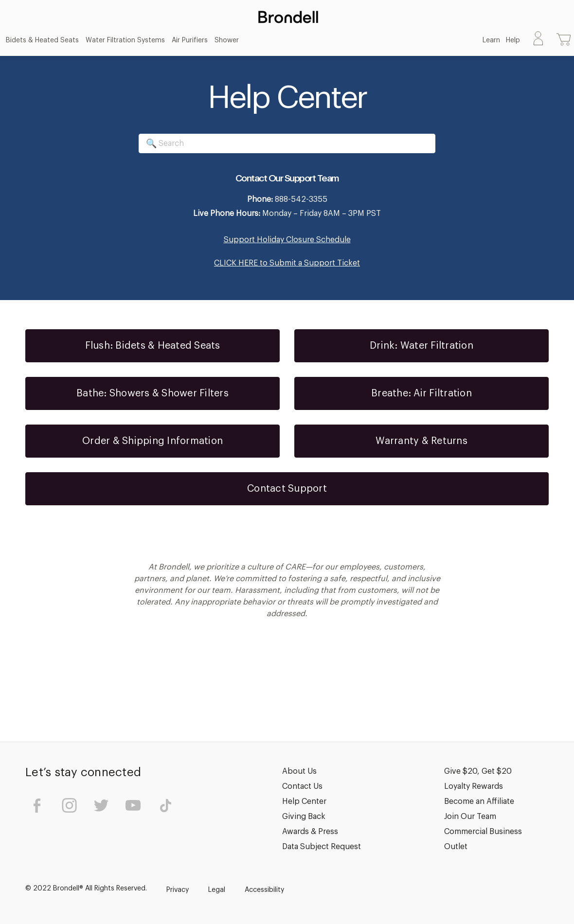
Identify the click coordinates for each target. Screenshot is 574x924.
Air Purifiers (190, 40)
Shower (227, 40)
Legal (217, 890)
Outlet (456, 847)
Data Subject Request (322, 847)
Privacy (178, 890)
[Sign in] (538, 40)
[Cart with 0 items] (564, 40)
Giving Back (304, 817)
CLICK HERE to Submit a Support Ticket (287, 263)
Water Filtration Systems (125, 40)
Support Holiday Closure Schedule (287, 240)
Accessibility (264, 890)
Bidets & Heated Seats (42, 40)
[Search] (287, 143)
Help (513, 40)
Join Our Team (470, 817)
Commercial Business (483, 832)
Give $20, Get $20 (478, 771)
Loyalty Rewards (474, 786)
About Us (299, 771)
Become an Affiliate (479, 801)
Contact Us (302, 786)
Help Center (304, 801)
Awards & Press (310, 832)
